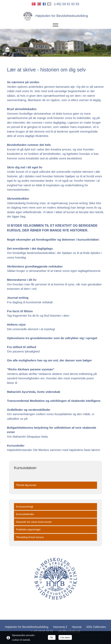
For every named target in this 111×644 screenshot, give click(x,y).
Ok (52, 637)
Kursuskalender (25, 514)
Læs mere (65, 637)
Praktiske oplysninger (28, 529)
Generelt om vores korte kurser (34, 522)
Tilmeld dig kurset (26, 485)
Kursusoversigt (25, 507)
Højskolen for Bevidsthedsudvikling (55, 16)
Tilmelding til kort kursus (30, 537)
